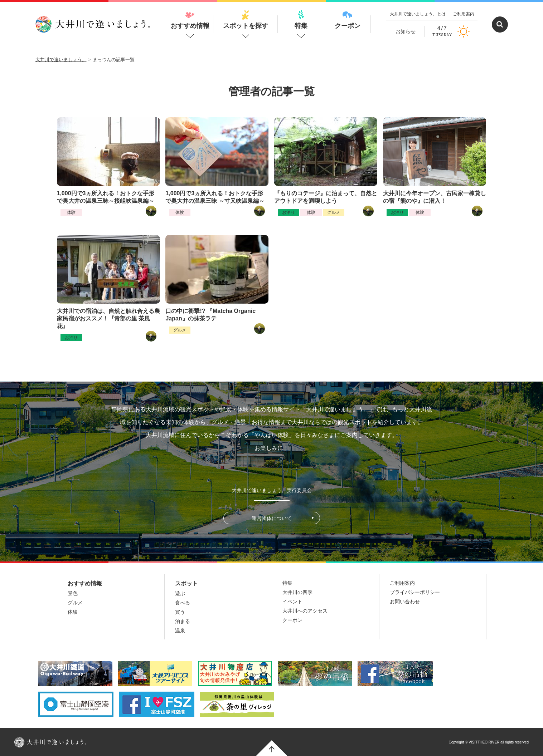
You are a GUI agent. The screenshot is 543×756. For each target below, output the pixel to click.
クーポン (348, 20)
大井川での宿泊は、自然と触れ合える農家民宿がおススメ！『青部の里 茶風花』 (108, 318)
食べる (183, 603)
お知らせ (406, 31)
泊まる (183, 621)
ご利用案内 (464, 14)
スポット (186, 583)
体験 (71, 212)
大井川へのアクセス (305, 611)
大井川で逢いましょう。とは (418, 14)
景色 (73, 593)
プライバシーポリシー (415, 592)
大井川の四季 (297, 592)
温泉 (180, 630)
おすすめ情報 (190, 20)
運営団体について (272, 518)
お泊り (289, 212)
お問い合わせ (405, 602)
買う (180, 612)
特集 (301, 20)
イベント (292, 602)
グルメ (334, 212)
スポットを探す (246, 20)
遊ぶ (180, 593)
